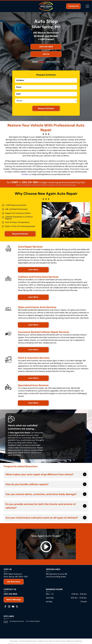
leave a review (30, 450)
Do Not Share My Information (28, 641)
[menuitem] (7, 621)
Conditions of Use (43, 641)
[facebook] (5, 607)
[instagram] (9, 607)
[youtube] (13, 607)
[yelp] (17, 607)
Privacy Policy (14, 641)
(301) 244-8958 (10, 594)
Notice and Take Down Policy (57, 641)
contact (25, 174)
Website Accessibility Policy (74, 641)
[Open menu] (87, 6)
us (30, 174)
